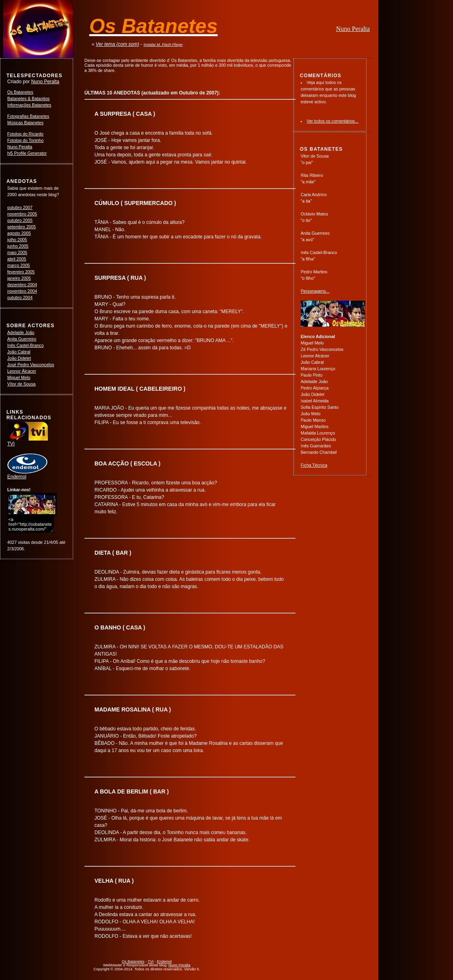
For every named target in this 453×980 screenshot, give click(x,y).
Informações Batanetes (29, 105)
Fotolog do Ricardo (25, 134)
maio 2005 (17, 252)
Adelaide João (21, 332)
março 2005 (18, 265)
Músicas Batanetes (25, 123)
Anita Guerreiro (22, 339)
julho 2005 (17, 240)
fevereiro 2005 (21, 272)
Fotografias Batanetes (28, 116)
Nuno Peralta (353, 29)
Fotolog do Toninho (25, 140)
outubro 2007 (20, 207)
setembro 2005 (22, 227)
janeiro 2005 (19, 278)
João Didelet (19, 358)
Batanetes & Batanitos (28, 98)
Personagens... (315, 291)
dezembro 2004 (22, 285)
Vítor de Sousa (22, 384)
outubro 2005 (20, 220)
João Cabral (19, 352)
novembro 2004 (22, 291)
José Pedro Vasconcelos (31, 365)
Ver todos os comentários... (333, 121)
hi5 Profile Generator (27, 153)
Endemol (27, 474)
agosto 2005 (19, 233)
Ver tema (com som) (117, 44)
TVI (28, 441)
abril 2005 (17, 259)
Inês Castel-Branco (26, 345)
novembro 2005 (22, 214)
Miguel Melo (19, 377)
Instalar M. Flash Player (163, 45)
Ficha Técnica (314, 465)
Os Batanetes (20, 92)
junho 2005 (18, 246)
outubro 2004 (20, 297)
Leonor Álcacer (22, 371)
